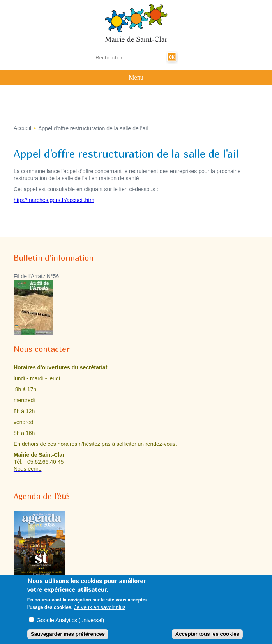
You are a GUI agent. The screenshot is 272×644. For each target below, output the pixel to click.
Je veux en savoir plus (100, 610)
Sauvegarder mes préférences (68, 637)
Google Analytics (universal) (71, 623)
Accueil (22, 128)
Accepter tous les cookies (207, 637)
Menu (136, 77)
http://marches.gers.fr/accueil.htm (54, 200)
